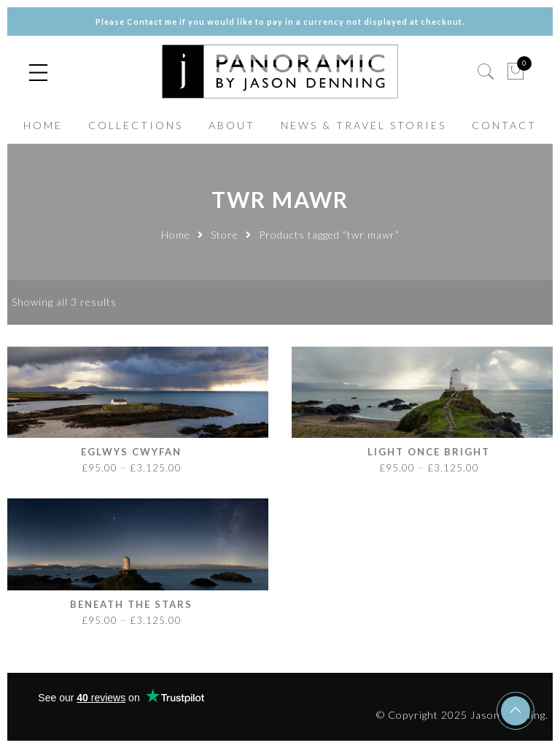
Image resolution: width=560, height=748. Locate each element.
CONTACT (504, 125)
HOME (43, 125)
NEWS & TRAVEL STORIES (363, 125)
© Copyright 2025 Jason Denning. (462, 715)
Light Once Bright (429, 452)
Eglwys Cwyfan (131, 452)
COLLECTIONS (136, 125)
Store (225, 235)
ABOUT (232, 125)
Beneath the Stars (131, 604)
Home (176, 235)
